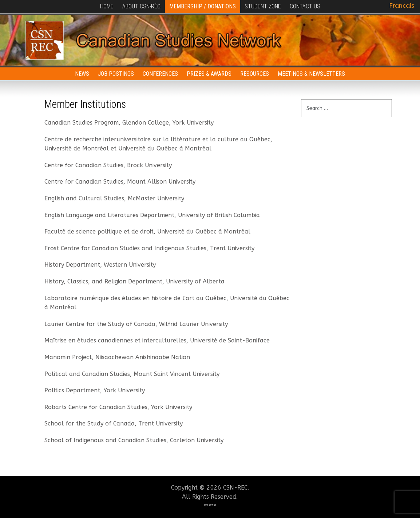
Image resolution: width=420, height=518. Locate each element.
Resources (255, 74)
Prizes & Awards (209, 74)
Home (107, 6)
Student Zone (263, 6)
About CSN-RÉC (141, 6)
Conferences (160, 74)
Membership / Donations (203, 6)
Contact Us (305, 6)
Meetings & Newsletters (311, 74)
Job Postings (116, 74)
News (82, 74)
